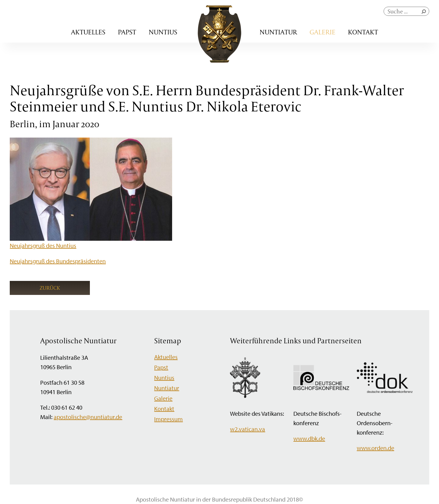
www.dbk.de (309, 438)
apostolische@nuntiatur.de (88, 417)
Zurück (50, 288)
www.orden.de (375, 448)
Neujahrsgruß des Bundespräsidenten (58, 261)
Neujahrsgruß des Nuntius (43, 245)
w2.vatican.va (248, 429)
